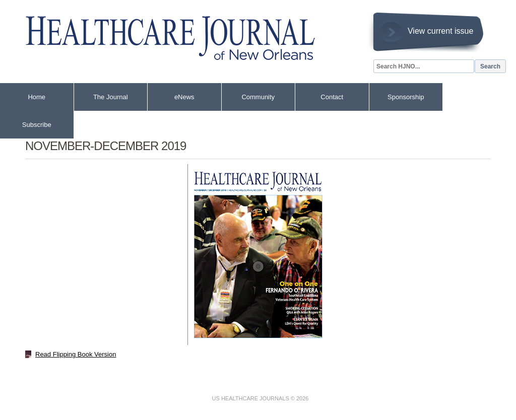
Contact (332, 97)
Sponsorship (406, 97)
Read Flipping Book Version (76, 354)
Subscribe (37, 125)
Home (37, 97)
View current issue (440, 31)
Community (258, 97)
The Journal (111, 97)
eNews (184, 97)
